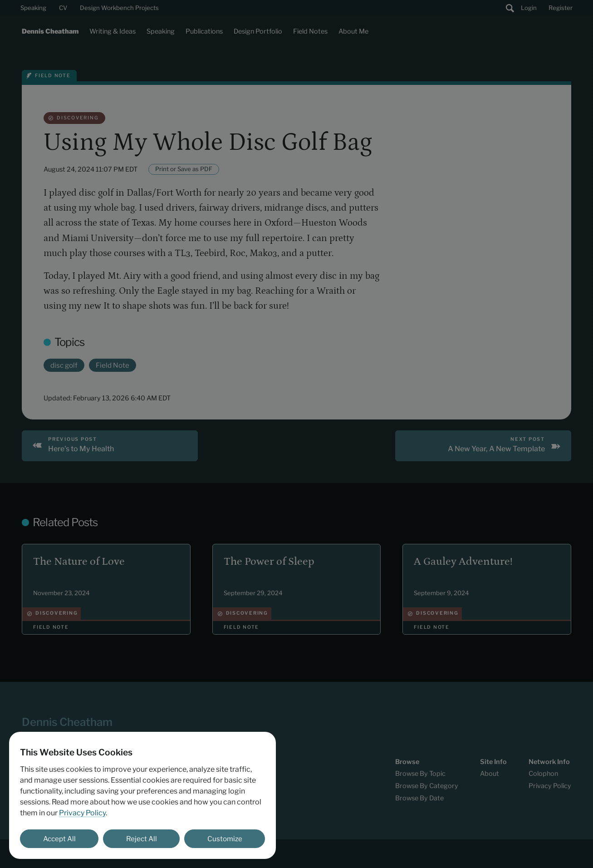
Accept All (59, 839)
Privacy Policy (82, 813)
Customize (225, 839)
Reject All (142, 839)
